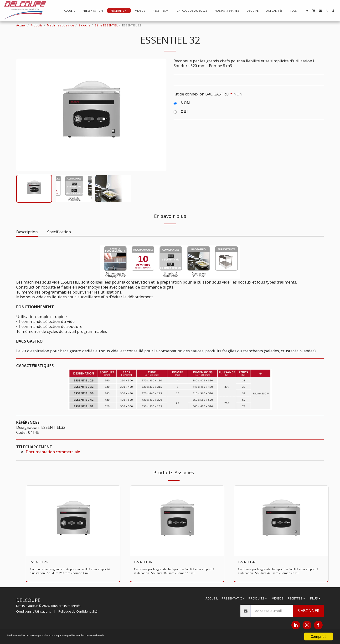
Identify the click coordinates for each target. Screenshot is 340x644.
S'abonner (308, 612)
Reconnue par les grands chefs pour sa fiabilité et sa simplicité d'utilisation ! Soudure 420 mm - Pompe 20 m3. (278, 573)
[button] (161, 11)
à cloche (84, 25)
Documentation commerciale (53, 452)
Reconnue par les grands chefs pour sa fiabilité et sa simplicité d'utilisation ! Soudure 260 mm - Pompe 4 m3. (69, 573)
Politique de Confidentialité (78, 613)
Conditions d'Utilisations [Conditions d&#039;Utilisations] (34, 613)
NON (182, 103)
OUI (181, 112)
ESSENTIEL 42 (250, 563)
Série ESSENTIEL (106, 25)
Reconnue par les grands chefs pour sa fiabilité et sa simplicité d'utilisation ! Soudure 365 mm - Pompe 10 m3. (175, 573)
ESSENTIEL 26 (42, 563)
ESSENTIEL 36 (147, 563)
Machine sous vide (61, 25)
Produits (37, 25)
